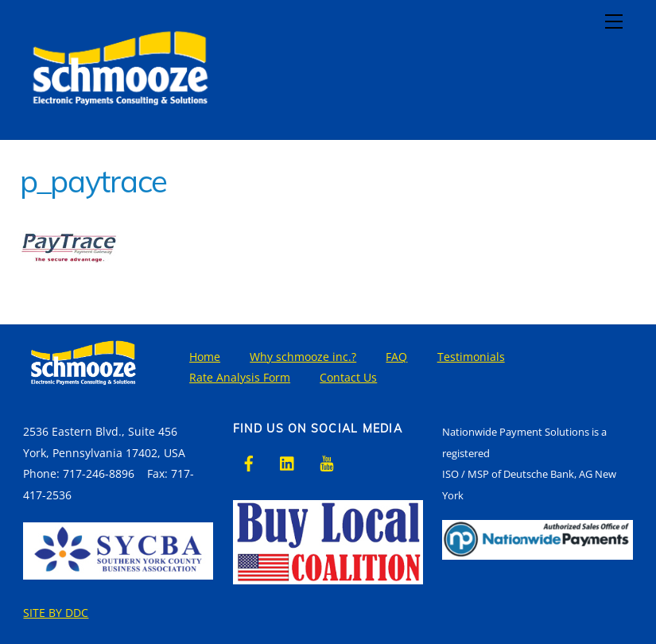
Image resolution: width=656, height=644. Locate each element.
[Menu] (614, 21)
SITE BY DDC (56, 613)
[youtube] (327, 462)
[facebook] (249, 462)
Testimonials (471, 357)
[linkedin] (288, 462)
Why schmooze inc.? (303, 357)
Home (205, 357)
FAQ (396, 357)
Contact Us (348, 377)
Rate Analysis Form (240, 377)
